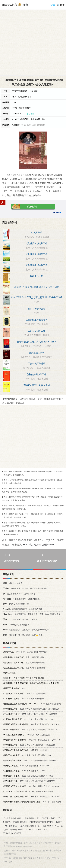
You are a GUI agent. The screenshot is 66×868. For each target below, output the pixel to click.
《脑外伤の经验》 (17, 829)
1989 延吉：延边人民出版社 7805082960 (29, 745)
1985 (34, 683)
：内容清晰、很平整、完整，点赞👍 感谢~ (23, 635)
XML (6, 861)
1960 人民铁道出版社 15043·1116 (26, 766)
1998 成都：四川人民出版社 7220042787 (33, 786)
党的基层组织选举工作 (37, 243)
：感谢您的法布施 (12, 583)
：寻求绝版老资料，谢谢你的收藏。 (22, 599)
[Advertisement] (33, 42)
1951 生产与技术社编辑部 (23, 698)
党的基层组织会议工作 (37, 265)
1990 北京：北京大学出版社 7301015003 (30, 729)
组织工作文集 (37, 276)
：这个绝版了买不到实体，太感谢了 (20, 619)
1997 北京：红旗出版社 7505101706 (32, 724)
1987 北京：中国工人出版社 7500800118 (30, 714)
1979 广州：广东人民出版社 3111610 (31, 740)
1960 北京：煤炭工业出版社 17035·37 (28, 776)
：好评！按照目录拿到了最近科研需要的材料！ (26, 588)
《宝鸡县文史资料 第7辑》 (30, 826)
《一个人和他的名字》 (12, 818)
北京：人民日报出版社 (24, 657)
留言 (53, 5)
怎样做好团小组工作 (37, 374)
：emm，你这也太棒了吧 (16, 604)
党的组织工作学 (37, 353)
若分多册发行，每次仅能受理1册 (34, 125)
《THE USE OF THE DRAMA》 (41, 822)
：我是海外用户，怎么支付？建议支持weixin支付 (25, 630)
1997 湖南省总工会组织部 (28, 791)
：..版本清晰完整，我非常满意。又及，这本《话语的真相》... (33, 614)
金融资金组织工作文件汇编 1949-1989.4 (37, 342)
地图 (10, 861)
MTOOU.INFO (29, 858)
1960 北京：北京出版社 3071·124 (27, 719)
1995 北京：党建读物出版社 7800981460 (31, 760)
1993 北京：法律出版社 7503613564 (32, 797)
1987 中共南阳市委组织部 (34, 802)
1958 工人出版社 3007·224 (24, 771)
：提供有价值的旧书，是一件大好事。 (20, 594)
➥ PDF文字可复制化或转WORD (38, 545)
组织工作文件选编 (37, 309)
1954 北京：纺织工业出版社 (26, 735)
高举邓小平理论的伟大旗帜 (37, 385)
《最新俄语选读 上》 (31, 818)
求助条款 (30, 114)
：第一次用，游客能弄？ (16, 625)
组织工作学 (37, 232)
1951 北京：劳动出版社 (24, 693)
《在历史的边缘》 (49, 818)
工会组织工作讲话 (37, 363)
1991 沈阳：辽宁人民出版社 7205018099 (29, 781)
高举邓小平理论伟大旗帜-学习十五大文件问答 (37, 287)
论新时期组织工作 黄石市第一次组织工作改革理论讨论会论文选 (37, 298)
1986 (14, 688)
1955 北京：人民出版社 (26, 750)
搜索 (62, 5)
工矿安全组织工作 (37, 331)
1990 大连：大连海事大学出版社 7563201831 (31, 709)
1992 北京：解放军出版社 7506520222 (26, 652)
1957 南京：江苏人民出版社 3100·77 (28, 755)
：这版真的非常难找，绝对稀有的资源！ (23, 609)
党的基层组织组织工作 (37, 254)
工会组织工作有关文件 (37, 320)
